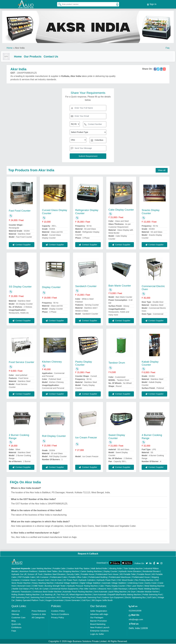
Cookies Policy (58, 611)
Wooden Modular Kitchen (148, 592)
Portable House (88, 575)
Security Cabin (73, 575)
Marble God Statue (21, 589)
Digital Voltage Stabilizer (90, 583)
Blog (13, 621)
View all (162, 171)
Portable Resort (144, 575)
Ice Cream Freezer (86, 438)
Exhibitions (16, 628)
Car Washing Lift (48, 595)
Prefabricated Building (98, 577)
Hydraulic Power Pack (106, 580)
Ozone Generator (73, 601)
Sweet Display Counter (117, 437)
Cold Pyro (86, 601)
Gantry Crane (151, 583)
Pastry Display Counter (84, 364)
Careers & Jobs (39, 614)
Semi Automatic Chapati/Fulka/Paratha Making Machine (117, 595)
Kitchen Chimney (52, 362)
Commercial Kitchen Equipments (64, 589)
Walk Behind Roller (99, 569)
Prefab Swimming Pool (152, 595)
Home (10, 48)
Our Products (38, 56)
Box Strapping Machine (69, 572)
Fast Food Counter (20, 211)
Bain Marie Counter (120, 286)
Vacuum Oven (43, 580)
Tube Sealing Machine (133, 569)
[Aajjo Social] (147, 563)
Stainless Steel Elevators (55, 575)
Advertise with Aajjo (99, 614)
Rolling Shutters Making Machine (26, 595)
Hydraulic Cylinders (87, 580)
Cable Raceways (120, 589)
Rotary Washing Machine (43, 583)
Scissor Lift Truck (35, 575)
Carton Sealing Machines (91, 572)
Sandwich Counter (86, 286)
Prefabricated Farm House (107, 575)
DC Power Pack (70, 580)
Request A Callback (88, 554)
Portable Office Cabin (78, 577)
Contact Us (56, 56)
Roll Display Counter (54, 436)
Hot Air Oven (56, 580)
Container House (29, 580)
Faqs (14, 631)
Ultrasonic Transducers (21, 592)
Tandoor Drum (117, 363)
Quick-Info (16, 624)
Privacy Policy (58, 618)
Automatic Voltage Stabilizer (114, 583)
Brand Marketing (98, 624)
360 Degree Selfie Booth (102, 601)
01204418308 (135, 611)
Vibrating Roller (115, 569)
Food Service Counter (22, 362)
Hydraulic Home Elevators (130, 572)
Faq (167, 48)
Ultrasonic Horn (105, 589)
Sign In (152, 4)
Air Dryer (132, 592)
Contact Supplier (22, 245)
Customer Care (18, 618)
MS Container (43, 577)
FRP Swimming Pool (20, 598)
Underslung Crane (136, 583)
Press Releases (39, 611)
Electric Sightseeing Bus (135, 598)
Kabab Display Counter (150, 364)
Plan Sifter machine (88, 589)
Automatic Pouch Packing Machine (78, 592)
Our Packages (97, 618)
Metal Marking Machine (154, 586)
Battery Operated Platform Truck (30, 601)
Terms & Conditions (60, 614)
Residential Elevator (151, 572)
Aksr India (20, 48)
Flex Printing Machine (144, 580)
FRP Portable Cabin (27, 577)
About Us (16, 611)
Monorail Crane (24, 586)
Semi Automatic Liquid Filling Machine (110, 592)
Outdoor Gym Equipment (113, 598)
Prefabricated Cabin (59, 577)
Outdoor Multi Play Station (78, 569)
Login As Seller (97, 634)
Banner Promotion (99, 621)
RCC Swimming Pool (66, 598)
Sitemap (15, 614)
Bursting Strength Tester (55, 586)
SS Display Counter (20, 287)
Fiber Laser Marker (135, 586)
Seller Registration (99, 611)
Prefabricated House (141, 577)
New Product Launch (100, 628)
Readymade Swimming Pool (88, 598)
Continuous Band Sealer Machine (47, 592)
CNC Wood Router (125, 580)
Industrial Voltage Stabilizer (67, 583)
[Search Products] (58, 4)
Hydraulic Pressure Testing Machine (82, 586)
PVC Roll (34, 589)
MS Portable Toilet (128, 575)
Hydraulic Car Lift (19, 575)
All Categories (38, 618)
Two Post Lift (62, 595)
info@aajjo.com (136, 620)
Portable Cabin (59, 569)
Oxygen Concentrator (54, 601)
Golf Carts (152, 598)
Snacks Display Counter (151, 212)
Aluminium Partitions (28, 572)
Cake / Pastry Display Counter (112, 586)
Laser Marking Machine (41, 569)
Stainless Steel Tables (48, 572)
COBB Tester (38, 586)
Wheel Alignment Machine (81, 595)
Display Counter (51, 287)
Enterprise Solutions (99, 631)
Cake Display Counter (121, 210)
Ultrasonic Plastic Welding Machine (144, 589)
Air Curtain (44, 589)
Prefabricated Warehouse (120, 577)
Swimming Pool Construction (43, 598)
